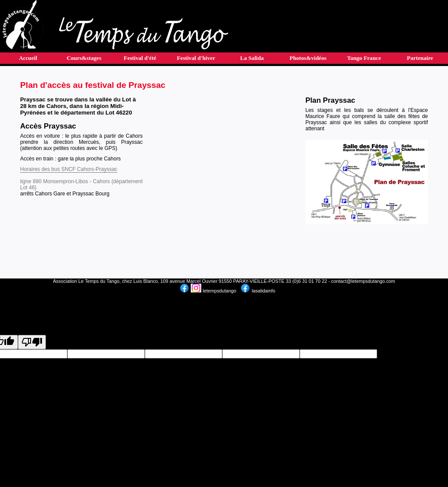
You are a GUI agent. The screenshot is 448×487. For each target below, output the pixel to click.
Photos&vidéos (308, 58)
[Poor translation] (32, 342)
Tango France (364, 58)
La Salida (252, 58)
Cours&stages (84, 58)
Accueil (28, 58)
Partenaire (420, 58)
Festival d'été (140, 58)
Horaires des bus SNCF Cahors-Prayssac (69, 169)
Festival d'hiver (196, 58)
